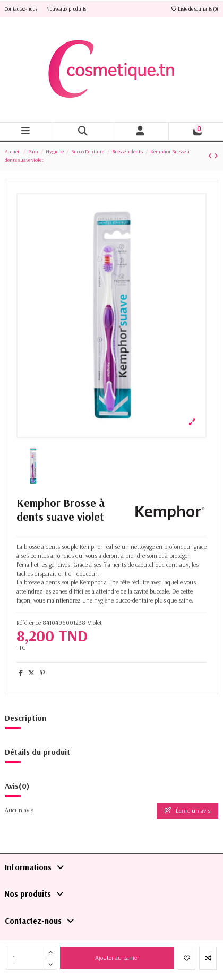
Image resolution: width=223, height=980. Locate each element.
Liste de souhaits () (194, 9)
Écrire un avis (187, 810)
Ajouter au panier (117, 957)
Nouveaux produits (66, 9)
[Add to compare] (208, 958)
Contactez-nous (22, 9)
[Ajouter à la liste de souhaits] (187, 958)
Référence (29, 622)
